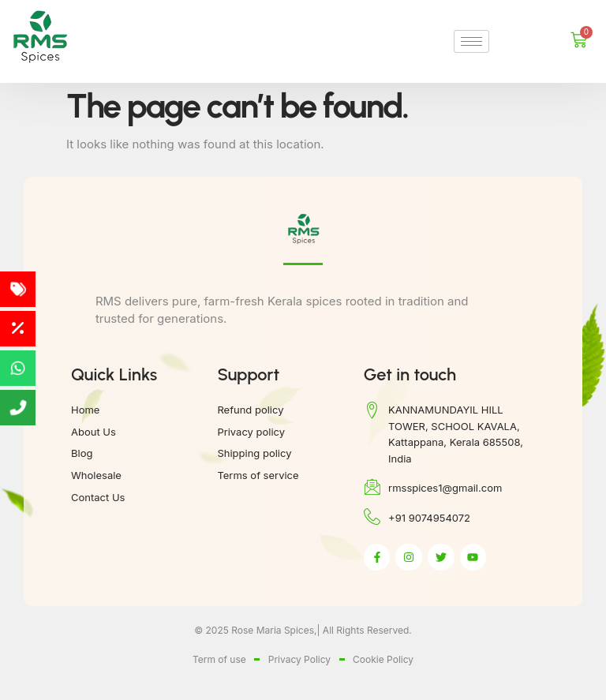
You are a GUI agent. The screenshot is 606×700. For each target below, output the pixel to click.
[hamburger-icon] (471, 41)
